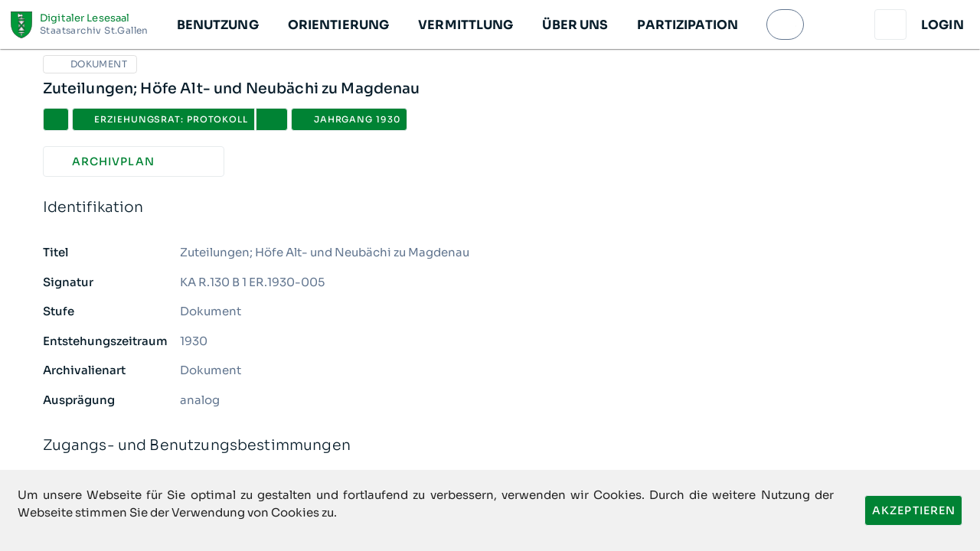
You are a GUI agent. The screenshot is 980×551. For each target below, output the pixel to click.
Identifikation (490, 208)
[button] (217, 24)
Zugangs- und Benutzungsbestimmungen (490, 446)
